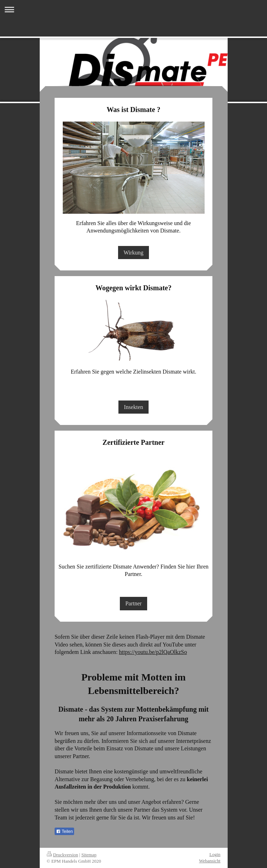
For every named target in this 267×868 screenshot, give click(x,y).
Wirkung (133, 253)
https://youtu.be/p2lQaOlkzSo (153, 652)
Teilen (64, 831)
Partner (133, 603)
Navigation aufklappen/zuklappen (133, 9)
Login (215, 854)
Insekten (133, 407)
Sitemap (89, 855)
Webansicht (210, 861)
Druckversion (63, 855)
